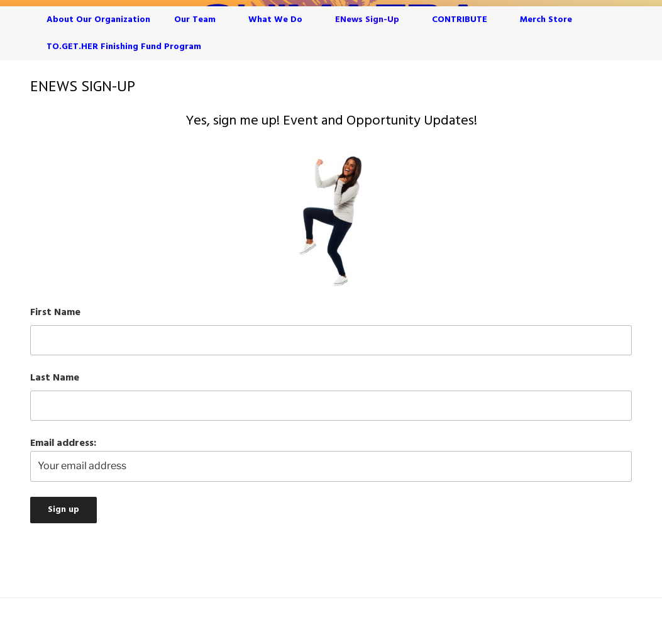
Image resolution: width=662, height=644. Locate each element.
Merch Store (546, 20)
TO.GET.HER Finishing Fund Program (124, 47)
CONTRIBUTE (466, 20)
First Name (55, 313)
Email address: (331, 458)
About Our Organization (98, 20)
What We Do (281, 20)
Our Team (201, 20)
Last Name (55, 378)
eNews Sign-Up (373, 20)
